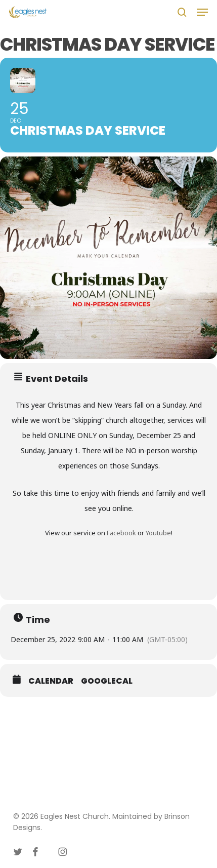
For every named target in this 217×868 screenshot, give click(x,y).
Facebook (121, 533)
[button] (202, 12)
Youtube (158, 533)
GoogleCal (107, 681)
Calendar (51, 681)
